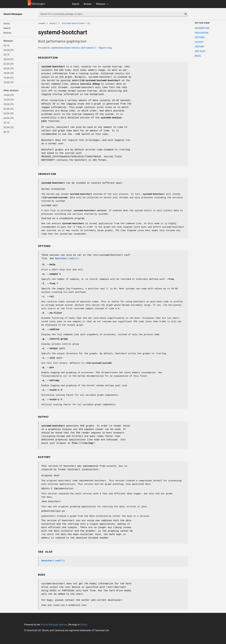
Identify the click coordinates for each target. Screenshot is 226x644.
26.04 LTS (9, 50)
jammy (42, 23)
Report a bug (106, 48)
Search (76, 4)
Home (7, 24)
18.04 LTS (9, 73)
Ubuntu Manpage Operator (54, 625)
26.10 (6, 45)
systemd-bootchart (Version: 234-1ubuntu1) (74, 48)
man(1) (54, 23)
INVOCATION (202, 33)
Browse (88, 4)
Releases (101, 4)
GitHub (84, 625)
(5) (67, 259)
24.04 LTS (9, 59)
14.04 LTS (9, 82)
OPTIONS (200, 37)
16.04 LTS (9, 78)
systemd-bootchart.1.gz (76, 23)
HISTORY (200, 47)
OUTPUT (199, 42)
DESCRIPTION (202, 28)
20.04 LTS (9, 69)
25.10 (6, 55)
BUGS (198, 56)
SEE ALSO (200, 51)
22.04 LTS (9, 64)
